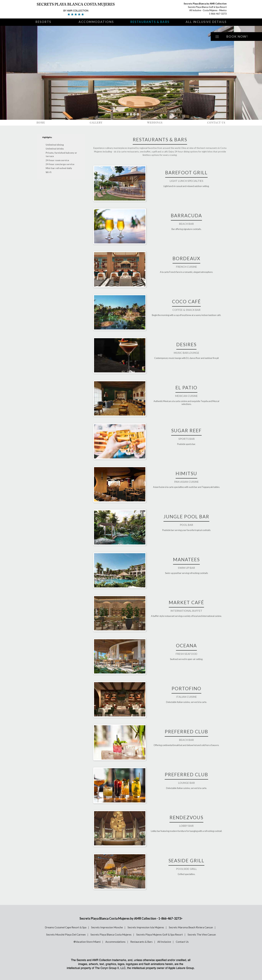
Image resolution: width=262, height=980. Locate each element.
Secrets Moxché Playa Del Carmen (66, 934)
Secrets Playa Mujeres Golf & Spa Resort (160, 934)
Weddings (155, 123)
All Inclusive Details (206, 22)
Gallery (96, 123)
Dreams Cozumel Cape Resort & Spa (66, 927)
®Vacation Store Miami (87, 942)
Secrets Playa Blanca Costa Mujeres (111, 934)
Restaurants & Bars (150, 22)
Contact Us (216, 123)
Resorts (43, 22)
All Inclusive (164, 942)
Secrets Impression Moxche (107, 927)
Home (41, 123)
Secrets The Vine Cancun (202, 934)
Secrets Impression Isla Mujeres (146, 927)
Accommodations (96, 22)
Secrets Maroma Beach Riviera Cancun (191, 927)
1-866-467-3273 (218, 14)
